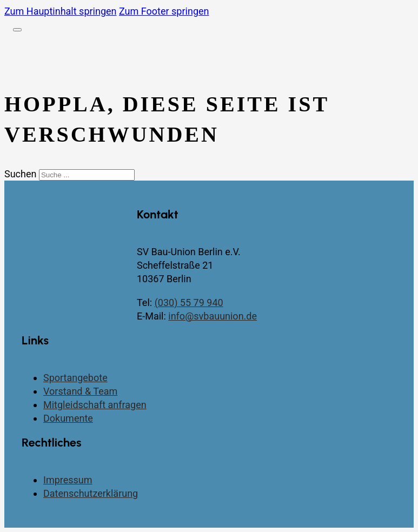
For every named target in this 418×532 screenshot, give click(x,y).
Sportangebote (75, 378)
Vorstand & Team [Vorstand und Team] (80, 391)
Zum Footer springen (164, 11)
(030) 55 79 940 (189, 302)
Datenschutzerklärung (91, 493)
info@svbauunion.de (213, 316)
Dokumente (68, 418)
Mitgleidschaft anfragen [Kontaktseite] (95, 405)
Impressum (68, 480)
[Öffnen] (17, 30)
